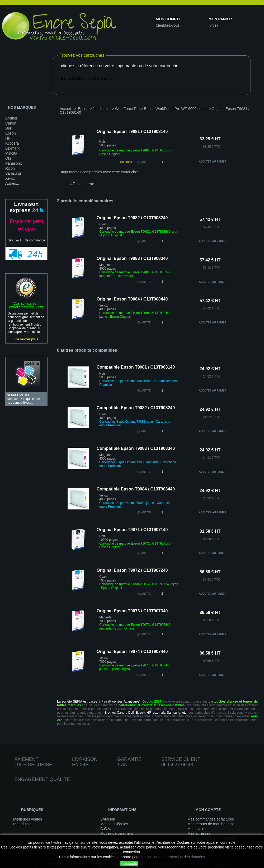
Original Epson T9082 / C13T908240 (132, 218)
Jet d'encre (102, 109)
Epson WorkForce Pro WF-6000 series (176, 109)
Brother (11, 118)
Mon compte (168, 19)
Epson (11, 133)
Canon (11, 123)
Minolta (11, 153)
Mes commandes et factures (211, 819)
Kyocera (12, 143)
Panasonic (14, 163)
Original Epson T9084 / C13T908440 (132, 299)
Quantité (144, 162)
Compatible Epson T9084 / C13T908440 (136, 489)
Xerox (10, 178)
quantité (144, 241)
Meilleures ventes (28, 819)
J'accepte (129, 864)
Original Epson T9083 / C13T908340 (132, 258)
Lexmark (12, 148)
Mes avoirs (196, 829)
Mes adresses (199, 833)
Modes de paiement (117, 833)
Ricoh (10, 168)
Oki (8, 158)
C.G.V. (106, 829)
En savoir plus (26, 339)
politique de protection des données (176, 857)
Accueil (66, 109)
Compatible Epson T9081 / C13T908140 (136, 367)
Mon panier (220, 19)
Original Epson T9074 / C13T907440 (132, 652)
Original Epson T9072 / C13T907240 (132, 570)
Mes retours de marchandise (211, 824)
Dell (8, 128)
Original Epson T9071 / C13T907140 (132, 530)
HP (8, 138)
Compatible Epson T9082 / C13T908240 (136, 408)
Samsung (13, 173)
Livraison (108, 819)
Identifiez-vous (168, 25)
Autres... (12, 183)
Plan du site (23, 824)
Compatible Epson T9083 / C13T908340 (136, 448)
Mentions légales (114, 824)
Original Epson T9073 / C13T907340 (132, 611)
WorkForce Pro (127, 109)
